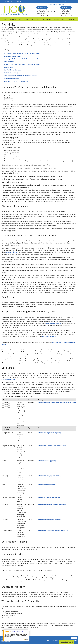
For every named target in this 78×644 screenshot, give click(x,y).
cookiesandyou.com (8, 379)
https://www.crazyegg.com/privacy (49, 476)
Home (5, 19)
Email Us (19, 1)
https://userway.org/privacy (47, 461)
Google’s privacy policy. (50, 336)
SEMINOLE (66, 8)
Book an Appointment (8, 1)
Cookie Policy (9, 67)
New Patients (47, 19)
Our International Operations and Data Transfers (21, 76)
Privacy (57, 641)
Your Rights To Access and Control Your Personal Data (22, 59)
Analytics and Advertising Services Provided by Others (22, 64)
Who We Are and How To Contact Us (16, 81)
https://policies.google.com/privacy (50, 433)
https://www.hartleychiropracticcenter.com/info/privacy (57, 403)
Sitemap (76, 641)
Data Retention (9, 62)
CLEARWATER (42, 8)
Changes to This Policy (12, 78)
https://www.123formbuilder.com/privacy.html (53, 531)
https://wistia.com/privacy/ (47, 485)
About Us (13, 19)
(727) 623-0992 (7, 642)
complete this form (12, 252)
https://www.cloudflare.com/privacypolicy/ (52, 446)
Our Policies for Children (12, 70)
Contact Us (71, 19)
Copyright (48, 641)
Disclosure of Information (13, 56)
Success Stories (59, 19)
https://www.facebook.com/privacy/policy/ (52, 505)
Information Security (11, 73)
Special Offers (67, 642)
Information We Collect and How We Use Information (22, 53)
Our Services (35, 19)
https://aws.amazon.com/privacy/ (49, 498)
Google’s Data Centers (53, 323)
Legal (53, 641)
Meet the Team (24, 19)
